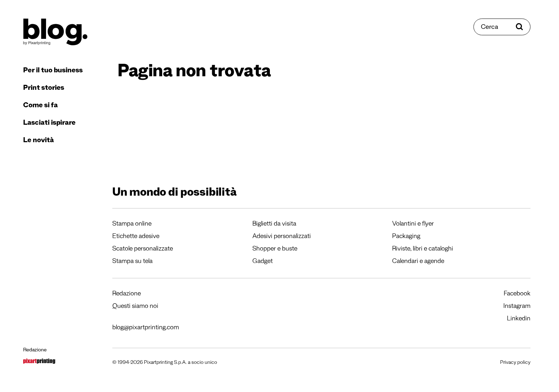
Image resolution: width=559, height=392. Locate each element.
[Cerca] (502, 27)
